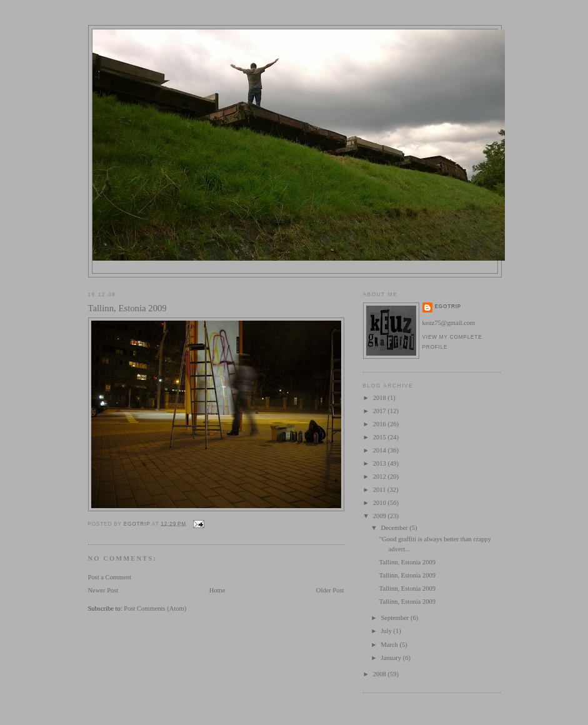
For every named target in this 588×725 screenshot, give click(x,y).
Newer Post (103, 590)
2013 (381, 463)
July (387, 631)
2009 (381, 516)
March (390, 645)
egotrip (448, 307)
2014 (381, 450)
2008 (381, 674)
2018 (381, 398)
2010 (381, 503)
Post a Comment (110, 577)
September (396, 618)
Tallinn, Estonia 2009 (407, 562)
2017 (381, 411)
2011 (380, 490)
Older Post (330, 590)
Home (217, 590)
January (391, 658)
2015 (381, 437)
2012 (381, 477)
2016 (381, 424)
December (395, 528)
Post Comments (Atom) (155, 608)
